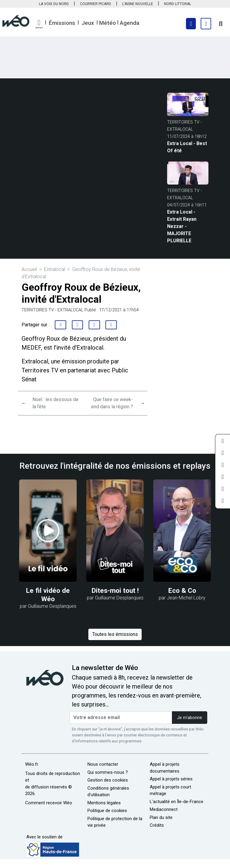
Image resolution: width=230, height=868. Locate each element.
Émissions (62, 23)
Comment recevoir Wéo (49, 803)
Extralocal (55, 269)
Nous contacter (103, 764)
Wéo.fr (32, 764)
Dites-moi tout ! (115, 591)
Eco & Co (182, 591)
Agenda (130, 23)
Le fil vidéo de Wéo (48, 595)
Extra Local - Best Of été (187, 147)
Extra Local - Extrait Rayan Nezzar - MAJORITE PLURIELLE (182, 226)
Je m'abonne (190, 718)
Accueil (29, 269)
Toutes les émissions (115, 634)
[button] (39, 24)
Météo (108, 23)
